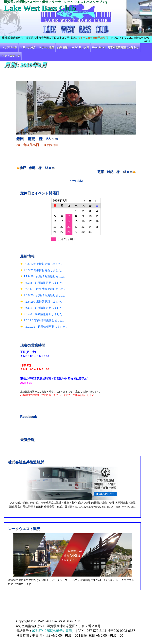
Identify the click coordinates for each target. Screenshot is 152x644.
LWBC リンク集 (80, 47)
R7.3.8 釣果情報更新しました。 (44, 283)
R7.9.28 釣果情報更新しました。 (45, 276)
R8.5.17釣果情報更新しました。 (44, 264)
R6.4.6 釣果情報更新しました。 (44, 314)
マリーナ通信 (47, 47)
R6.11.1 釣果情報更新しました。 (45, 289)
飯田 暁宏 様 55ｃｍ (37, 139)
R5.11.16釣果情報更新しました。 (45, 320)
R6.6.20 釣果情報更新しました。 (45, 295)
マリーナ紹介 (28, 47)
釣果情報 (62, 47)
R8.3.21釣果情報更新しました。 (44, 270)
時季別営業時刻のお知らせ (123, 47)
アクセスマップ (11, 56)
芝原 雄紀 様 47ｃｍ (115, 172)
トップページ (9, 47)
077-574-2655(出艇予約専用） (93, 38)
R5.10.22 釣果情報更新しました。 (46, 327)
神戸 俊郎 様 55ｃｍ (37, 168)
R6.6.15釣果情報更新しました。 (44, 302)
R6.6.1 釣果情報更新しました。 (44, 308)
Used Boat (98, 47)
